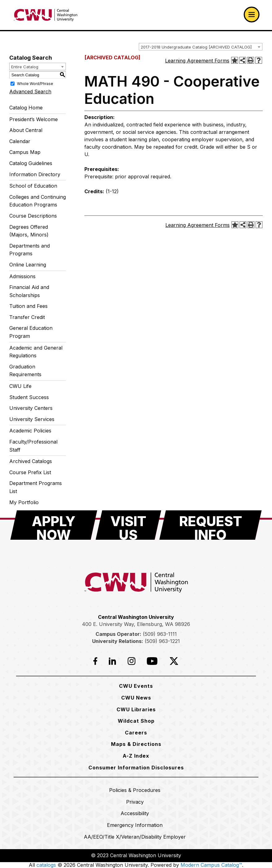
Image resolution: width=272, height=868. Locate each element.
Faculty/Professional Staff (33, 446)
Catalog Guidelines (31, 163)
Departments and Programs (30, 250)
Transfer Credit (27, 317)
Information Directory (35, 174)
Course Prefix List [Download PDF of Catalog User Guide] (30, 472)
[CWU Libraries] (136, 709)
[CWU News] (136, 698)
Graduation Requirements (25, 371)
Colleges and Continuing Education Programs (38, 201)
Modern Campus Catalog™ (211, 865)
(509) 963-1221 (162, 641)
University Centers (31, 408)
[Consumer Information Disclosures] (136, 768)
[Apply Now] (54, 525)
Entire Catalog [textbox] (25, 67)
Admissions (22, 276)
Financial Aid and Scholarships (29, 291)
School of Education (33, 186)
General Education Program (31, 332)
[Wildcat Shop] (136, 721)
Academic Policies (30, 431)
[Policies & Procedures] (135, 790)
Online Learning (28, 265)
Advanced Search (30, 91)
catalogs (46, 865)
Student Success (29, 397)
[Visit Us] (128, 525)
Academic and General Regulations (36, 352)
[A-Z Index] (136, 756)
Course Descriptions (33, 216)
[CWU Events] (136, 686)
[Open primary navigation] (252, 15)
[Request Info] (210, 525)
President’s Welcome (34, 119)
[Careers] (136, 733)
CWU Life (20, 386)
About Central (26, 130)
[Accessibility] (135, 813)
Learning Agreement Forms (197, 61)
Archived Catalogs (31, 461)
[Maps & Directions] (136, 744)
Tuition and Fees (28, 306)
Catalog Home (26, 108)
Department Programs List (36, 487)
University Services (32, 419)
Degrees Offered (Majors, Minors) (29, 231)
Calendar (20, 141)
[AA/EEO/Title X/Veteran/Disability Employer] (135, 837)
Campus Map (25, 152)
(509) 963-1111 (160, 634)
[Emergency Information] (135, 825)
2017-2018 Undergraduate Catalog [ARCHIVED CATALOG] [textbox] (196, 47)
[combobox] (201, 47)
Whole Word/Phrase (35, 84)
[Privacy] (135, 802)
